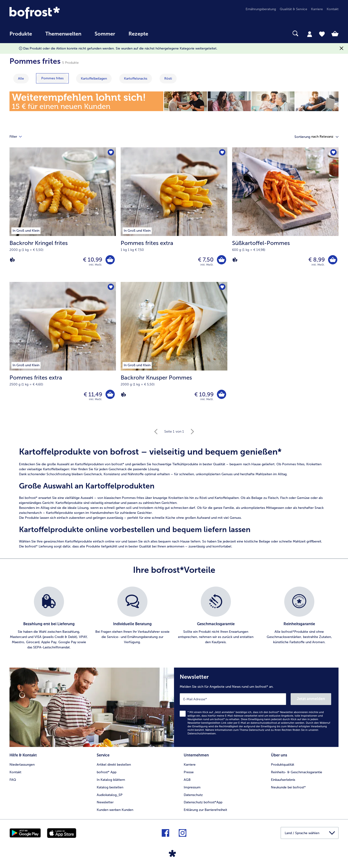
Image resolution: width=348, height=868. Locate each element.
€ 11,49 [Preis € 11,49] (93, 394)
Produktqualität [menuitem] (283, 765)
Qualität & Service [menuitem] (293, 9)
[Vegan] (12, 260)
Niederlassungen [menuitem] (22, 765)
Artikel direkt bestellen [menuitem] (114, 765)
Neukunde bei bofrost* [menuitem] (288, 787)
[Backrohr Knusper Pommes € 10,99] (174, 349)
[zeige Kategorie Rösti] (168, 79)
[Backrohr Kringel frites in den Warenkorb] (110, 260)
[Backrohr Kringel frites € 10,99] (63, 215)
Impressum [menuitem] (192, 787)
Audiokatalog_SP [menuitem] (110, 795)
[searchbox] (165, 34)
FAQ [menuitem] (13, 780)
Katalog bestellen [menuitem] (110, 787)
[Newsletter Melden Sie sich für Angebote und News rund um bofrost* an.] (256, 707)
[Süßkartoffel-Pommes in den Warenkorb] (333, 260)
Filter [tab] (18, 137)
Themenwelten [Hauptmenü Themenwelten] (63, 34)
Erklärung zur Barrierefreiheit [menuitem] (205, 810)
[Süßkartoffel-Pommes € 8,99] (285, 215)
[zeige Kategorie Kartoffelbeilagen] (94, 79)
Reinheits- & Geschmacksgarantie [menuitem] (297, 772)
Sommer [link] (105, 34)
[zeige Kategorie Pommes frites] (52, 78)
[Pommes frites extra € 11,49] (63, 349)
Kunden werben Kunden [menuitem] (115, 810)
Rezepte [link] (138, 34)
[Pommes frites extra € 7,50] (174, 215)
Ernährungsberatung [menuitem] (261, 9)
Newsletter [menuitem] (105, 802)
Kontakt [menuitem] (333, 9)
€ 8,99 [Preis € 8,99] (317, 260)
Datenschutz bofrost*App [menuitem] (203, 802)
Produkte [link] (21, 34)
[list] (174, 618)
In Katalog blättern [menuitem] (111, 780)
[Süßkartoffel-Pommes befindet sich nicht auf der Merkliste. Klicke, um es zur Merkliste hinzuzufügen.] (333, 152)
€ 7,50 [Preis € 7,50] (206, 260)
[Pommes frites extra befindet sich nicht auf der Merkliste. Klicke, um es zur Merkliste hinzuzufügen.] (222, 152)
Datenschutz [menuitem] (193, 795)
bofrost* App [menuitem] (107, 772)
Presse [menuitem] (189, 772)
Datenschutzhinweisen (202, 734)
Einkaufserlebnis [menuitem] (283, 780)
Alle (21, 79)
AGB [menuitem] (187, 780)
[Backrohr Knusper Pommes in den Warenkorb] (222, 394)
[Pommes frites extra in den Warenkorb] (222, 260)
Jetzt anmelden (311, 699)
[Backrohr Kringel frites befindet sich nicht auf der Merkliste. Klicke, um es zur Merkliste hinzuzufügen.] (111, 152)
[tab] (310, 34)
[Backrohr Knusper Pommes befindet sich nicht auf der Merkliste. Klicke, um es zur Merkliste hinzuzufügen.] (222, 287)
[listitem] (49, 618)
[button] (325, 137)
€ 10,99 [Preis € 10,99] (93, 260)
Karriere (190, 765)
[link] (59, 13)
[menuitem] (21, 36)
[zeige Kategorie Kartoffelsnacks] (136, 79)
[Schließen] (341, 48)
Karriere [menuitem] (317, 9)
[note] (174, 498)
